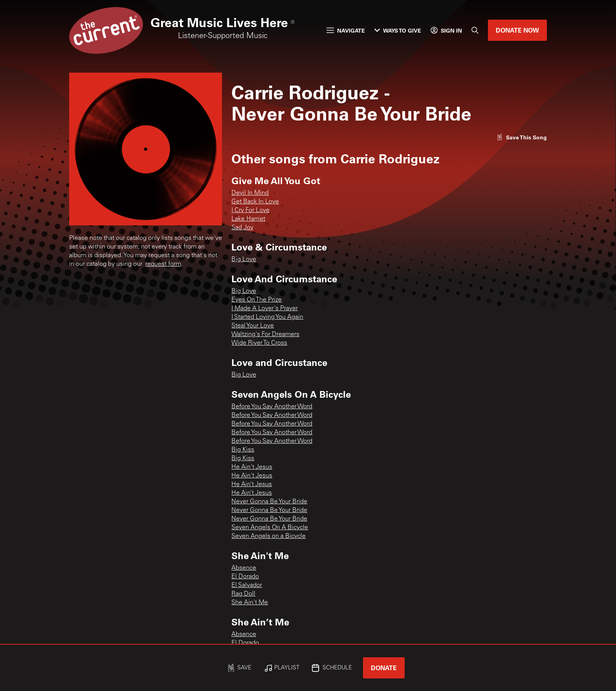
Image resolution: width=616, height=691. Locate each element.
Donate (384, 668)
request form (163, 264)
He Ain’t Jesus (252, 484)
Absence (244, 568)
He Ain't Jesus (252, 467)
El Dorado (245, 577)
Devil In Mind (250, 193)
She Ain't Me (250, 603)
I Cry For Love (250, 210)
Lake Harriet (248, 219)
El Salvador (247, 585)
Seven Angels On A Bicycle (270, 528)
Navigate (346, 30)
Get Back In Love (255, 202)
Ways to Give (398, 30)
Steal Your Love (253, 326)
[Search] (475, 30)
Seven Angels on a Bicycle (269, 536)
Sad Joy (242, 228)
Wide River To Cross (259, 343)
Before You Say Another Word (272, 407)
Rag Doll (243, 594)
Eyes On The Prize (257, 300)
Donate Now (517, 30)
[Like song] (522, 137)
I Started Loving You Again (267, 317)
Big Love (244, 260)
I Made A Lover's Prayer (265, 309)
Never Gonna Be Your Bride (269, 502)
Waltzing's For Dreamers (265, 335)
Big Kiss (243, 450)
